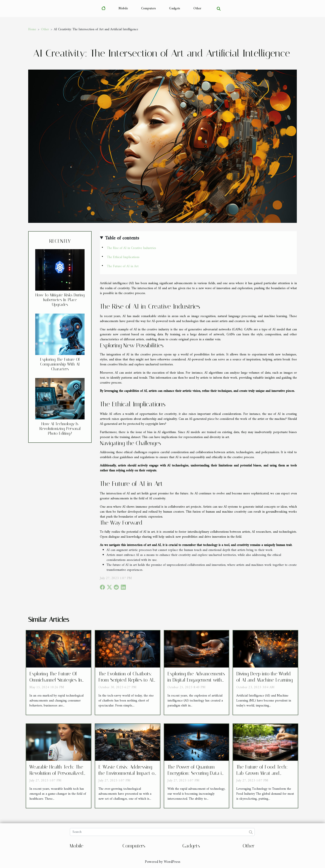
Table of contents (122, 238)
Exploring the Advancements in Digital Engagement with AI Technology (196, 680)
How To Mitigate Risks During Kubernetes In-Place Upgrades (60, 300)
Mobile (123, 8)
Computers (149, 8)
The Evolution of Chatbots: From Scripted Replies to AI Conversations (126, 680)
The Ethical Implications (123, 257)
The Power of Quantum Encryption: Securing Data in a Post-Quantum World (196, 773)
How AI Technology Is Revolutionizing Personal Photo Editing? (60, 429)
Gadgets (175, 8)
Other (197, 8)
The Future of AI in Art (123, 266)
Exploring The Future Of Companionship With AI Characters (60, 364)
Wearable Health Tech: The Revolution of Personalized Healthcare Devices (56, 773)
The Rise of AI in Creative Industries (132, 248)
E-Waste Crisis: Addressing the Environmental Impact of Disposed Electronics (127, 773)
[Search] (162, 832)
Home (32, 29)
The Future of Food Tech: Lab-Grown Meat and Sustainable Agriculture (262, 773)
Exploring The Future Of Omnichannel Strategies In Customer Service (56, 680)
